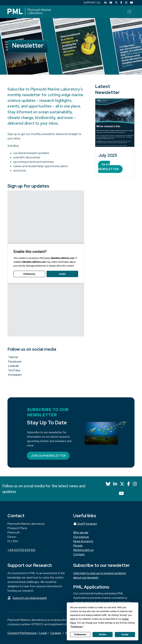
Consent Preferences (22, 633)
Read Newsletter (109, 167)
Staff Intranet (85, 524)
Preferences (80, 635)
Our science (81, 537)
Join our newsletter (48, 456)
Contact (79, 554)
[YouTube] (132, 3)
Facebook (15, 361)
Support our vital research (30, 598)
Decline (103, 635)
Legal (43, 633)
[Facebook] (121, 3)
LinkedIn (14, 366)
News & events (83, 541)
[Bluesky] (111, 3)
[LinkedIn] (105, 3)
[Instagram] (126, 3)
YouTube (14, 370)
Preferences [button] (77, 627)
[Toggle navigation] (129, 12)
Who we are (81, 532)
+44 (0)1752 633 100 (21, 550)
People (78, 546)
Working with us (83, 550)
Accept (125, 635)
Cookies (56, 633)
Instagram (15, 375)
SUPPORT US (92, 3)
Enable (62, 274)
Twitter (13, 357)
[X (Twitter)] (116, 3)
